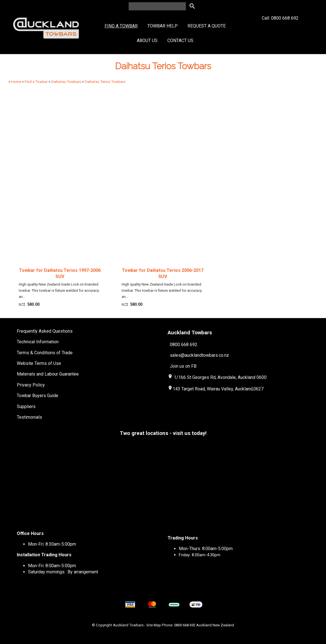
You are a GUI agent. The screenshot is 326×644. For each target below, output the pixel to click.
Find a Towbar (121, 26)
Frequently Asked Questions (45, 331)
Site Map (154, 625)
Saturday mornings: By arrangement (63, 572)
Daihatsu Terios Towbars (105, 82)
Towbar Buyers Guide (38, 396)
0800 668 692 (184, 345)
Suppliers (26, 406)
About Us (147, 40)
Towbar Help (163, 26)
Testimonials (29, 417)
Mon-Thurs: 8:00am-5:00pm (206, 549)
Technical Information (38, 342)
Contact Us (180, 40)
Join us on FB (183, 366)
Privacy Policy (31, 385)
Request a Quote (207, 26)
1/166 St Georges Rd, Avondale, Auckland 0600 (220, 377)
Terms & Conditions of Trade (45, 353)
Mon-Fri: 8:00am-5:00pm (52, 566)
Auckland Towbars (128, 625)
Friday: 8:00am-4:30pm (200, 555)
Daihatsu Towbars (66, 82)
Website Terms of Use (39, 363)
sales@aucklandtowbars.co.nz (199, 355)
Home (16, 82)
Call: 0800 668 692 (280, 28)
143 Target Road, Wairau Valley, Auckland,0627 (216, 389)
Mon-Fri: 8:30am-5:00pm (52, 544)
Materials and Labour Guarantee (48, 374)
